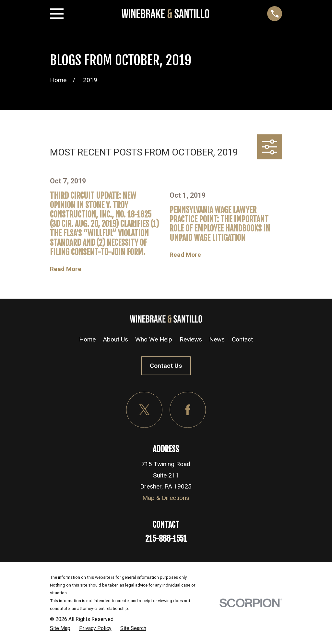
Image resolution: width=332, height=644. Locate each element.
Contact (242, 339)
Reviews (191, 339)
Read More (66, 269)
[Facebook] (188, 410)
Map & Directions (166, 498)
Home (87, 339)
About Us (115, 339)
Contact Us (166, 366)
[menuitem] (60, 628)
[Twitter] (144, 410)
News (217, 339)
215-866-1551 (166, 539)
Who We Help (154, 339)
